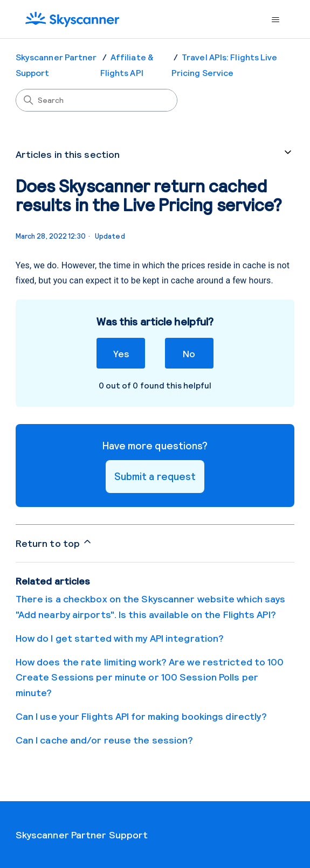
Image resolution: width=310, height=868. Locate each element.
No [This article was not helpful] (189, 353)
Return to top (54, 543)
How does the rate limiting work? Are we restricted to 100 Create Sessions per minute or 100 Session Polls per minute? (150, 677)
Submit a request (155, 476)
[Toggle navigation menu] (275, 20)
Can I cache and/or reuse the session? (105, 740)
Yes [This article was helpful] (121, 353)
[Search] (97, 100)
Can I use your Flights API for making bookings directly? (142, 716)
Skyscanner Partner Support (82, 835)
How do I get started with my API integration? (120, 638)
